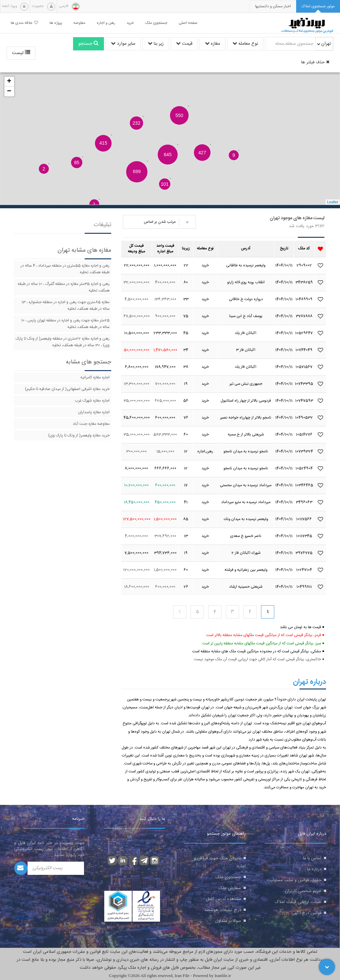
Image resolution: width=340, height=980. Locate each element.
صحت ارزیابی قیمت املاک (298, 902)
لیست (21, 53)
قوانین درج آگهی (306, 913)
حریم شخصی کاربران (303, 891)
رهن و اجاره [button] (106, 23)
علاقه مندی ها (24, 23)
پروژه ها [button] (56, 23)
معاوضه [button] (79, 23)
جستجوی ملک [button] (156, 23)
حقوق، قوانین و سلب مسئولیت (294, 880)
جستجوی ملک (228, 877)
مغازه (212, 44)
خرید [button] (130, 23)
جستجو (88, 44)
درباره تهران (309, 682)
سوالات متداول (228, 921)
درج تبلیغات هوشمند (223, 910)
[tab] (318, 6)
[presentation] (273, 6)
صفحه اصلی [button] (188, 23)
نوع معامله (245, 44)
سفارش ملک (230, 888)
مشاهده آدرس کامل (223, 899)
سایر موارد (123, 44)
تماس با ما (312, 858)
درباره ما (314, 869)
